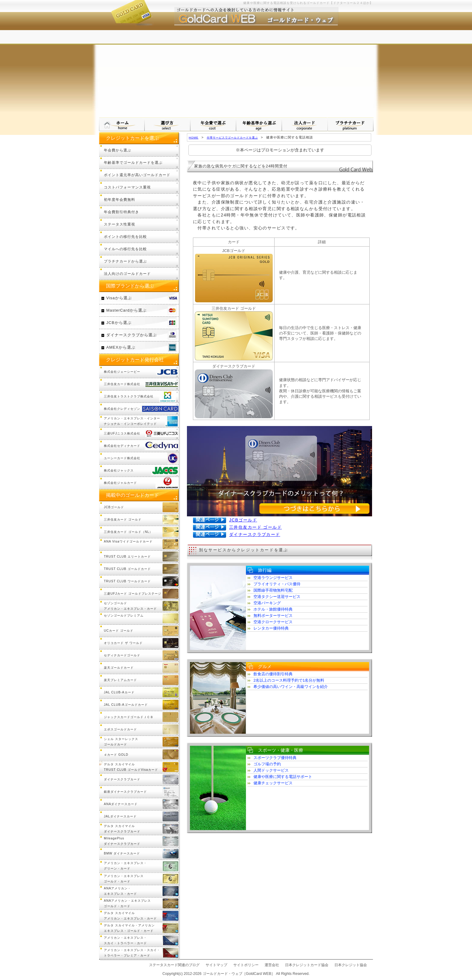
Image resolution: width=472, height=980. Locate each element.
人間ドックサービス (271, 770)
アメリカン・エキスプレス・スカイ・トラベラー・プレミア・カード (132, 953)
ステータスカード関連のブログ (174, 965)
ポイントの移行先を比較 (125, 236)
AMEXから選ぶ (121, 347)
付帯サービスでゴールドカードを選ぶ (232, 137)
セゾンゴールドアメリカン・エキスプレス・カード (130, 606)
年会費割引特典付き (121, 212)
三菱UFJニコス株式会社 (122, 433)
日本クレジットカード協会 (307, 965)
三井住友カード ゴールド (255, 527)
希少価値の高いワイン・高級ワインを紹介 (291, 687)
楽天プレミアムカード (120, 680)
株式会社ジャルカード (120, 483)
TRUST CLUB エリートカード (127, 557)
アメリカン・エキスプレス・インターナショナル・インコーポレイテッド (132, 421)
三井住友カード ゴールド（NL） (128, 532)
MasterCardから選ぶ (126, 310)
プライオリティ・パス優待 (277, 584)
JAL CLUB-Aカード (119, 692)
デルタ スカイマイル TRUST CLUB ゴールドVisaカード (131, 767)
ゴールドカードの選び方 (168, 124)
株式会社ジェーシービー (122, 372)
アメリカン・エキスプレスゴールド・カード (124, 879)
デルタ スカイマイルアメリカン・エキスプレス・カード (130, 916)
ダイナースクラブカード (255, 534)
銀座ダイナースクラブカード (125, 792)
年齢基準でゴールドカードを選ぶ (133, 162)
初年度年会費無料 (120, 199)
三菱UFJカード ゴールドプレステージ (133, 594)
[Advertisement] (236, 72)
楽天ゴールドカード (119, 668)
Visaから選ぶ (119, 298)
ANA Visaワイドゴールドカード (128, 541)
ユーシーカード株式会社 (122, 458)
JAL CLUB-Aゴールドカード (126, 705)
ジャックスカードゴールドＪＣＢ (129, 717)
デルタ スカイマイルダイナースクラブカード (122, 829)
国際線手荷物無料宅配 (273, 590)
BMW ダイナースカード (122, 853)
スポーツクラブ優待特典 (275, 758)
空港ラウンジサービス (273, 578)
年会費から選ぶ (118, 150)
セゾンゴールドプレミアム (124, 616)
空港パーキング (267, 603)
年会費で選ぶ (213, 124)
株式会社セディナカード (122, 446)
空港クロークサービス (273, 622)
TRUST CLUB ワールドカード (127, 581)
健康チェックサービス (273, 783)
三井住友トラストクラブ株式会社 (129, 396)
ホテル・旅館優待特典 (273, 609)
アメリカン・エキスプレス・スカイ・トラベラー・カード (125, 940)
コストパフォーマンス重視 (127, 187)
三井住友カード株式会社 (122, 384)
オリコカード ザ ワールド (123, 643)
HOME (194, 137)
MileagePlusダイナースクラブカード (122, 841)
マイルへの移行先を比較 (125, 249)
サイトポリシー (246, 965)
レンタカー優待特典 (271, 628)
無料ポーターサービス (273, 616)
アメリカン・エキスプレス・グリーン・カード (125, 866)
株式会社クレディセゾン (122, 409)
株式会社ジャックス (119, 470)
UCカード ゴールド (119, 631)
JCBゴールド (243, 520)
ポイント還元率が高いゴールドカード (137, 175)
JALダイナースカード (120, 816)
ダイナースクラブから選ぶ (132, 335)
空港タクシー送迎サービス (277, 597)
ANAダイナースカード (121, 804)
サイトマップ (216, 965)
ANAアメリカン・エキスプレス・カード (120, 891)
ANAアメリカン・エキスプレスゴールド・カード (127, 903)
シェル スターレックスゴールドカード (121, 742)
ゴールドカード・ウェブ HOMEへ (122, 124)
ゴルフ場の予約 (267, 764)
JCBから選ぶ (119, 323)
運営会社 (272, 965)
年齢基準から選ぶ (259, 124)
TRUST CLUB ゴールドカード (127, 569)
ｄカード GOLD (116, 755)
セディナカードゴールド (122, 655)
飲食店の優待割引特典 (273, 674)
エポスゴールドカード (120, 729)
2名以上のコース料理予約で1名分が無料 (289, 680)
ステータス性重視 (120, 224)
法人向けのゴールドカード (127, 274)
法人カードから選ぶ (305, 124)
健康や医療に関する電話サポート (283, 777)
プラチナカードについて (351, 124)
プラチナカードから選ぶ (125, 261)
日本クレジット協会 (351, 965)
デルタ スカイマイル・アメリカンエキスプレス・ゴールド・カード (129, 928)
